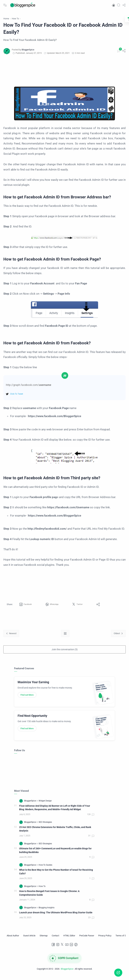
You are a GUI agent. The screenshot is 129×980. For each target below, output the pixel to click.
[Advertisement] (64, 74)
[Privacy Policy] (105, 939)
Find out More (27, 699)
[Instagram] (58, 948)
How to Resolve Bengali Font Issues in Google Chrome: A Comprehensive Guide (49, 897)
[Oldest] (118, 637)
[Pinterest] (76, 948)
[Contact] (55, 939)
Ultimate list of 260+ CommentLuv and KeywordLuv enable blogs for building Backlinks (55, 854)
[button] (113, 5)
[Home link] (65, 637)
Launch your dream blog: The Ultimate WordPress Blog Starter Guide (56, 916)
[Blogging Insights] (47, 911)
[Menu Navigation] (5, 5)
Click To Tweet (17, 398)
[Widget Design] (45, 804)
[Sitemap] (44, 939)
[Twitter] (62, 948)
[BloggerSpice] (28, 53)
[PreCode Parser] (87, 939)
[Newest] (11, 637)
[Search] (119, 5)
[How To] (42, 890)
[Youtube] (67, 948)
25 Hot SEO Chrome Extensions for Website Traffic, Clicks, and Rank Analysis (55, 833)
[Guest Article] (29, 939)
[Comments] (118, 55)
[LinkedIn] (71, 948)
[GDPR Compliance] (64, 962)
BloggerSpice (67, 973)
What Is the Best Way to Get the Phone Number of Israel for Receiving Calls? (56, 875)
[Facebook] (53, 948)
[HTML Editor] (69, 939)
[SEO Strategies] (45, 826)
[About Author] (13, 939)
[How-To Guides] (45, 869)
